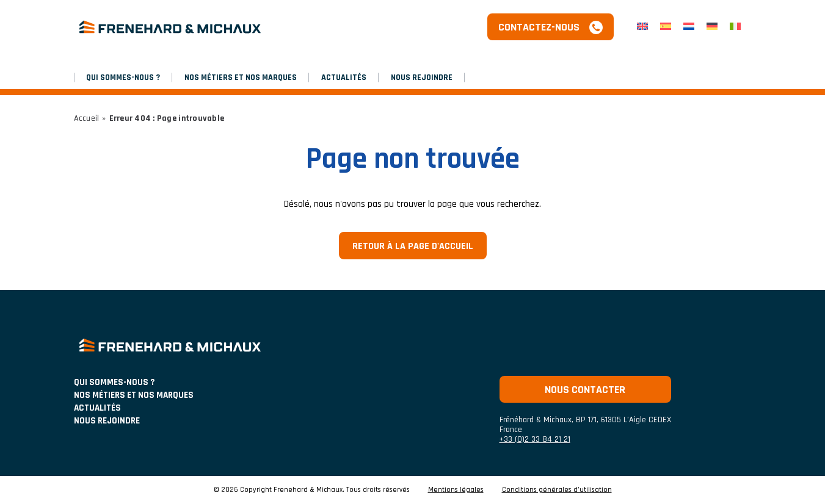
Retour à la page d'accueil (413, 246)
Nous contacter (585, 390)
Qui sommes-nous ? (123, 77)
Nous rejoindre (422, 77)
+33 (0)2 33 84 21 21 (535, 439)
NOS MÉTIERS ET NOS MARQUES (241, 77)
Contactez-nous (539, 27)
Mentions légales (456, 490)
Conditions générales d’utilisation (557, 490)
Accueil (87, 118)
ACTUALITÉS (97, 408)
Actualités (344, 77)
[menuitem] (642, 27)
